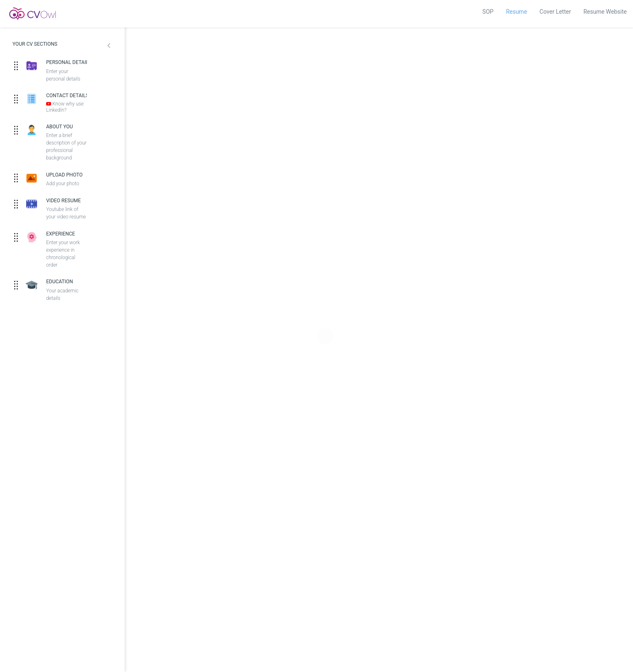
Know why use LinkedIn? (65, 107)
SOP (488, 12)
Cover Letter (555, 12)
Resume (516, 12)
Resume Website (605, 12)
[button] (109, 47)
